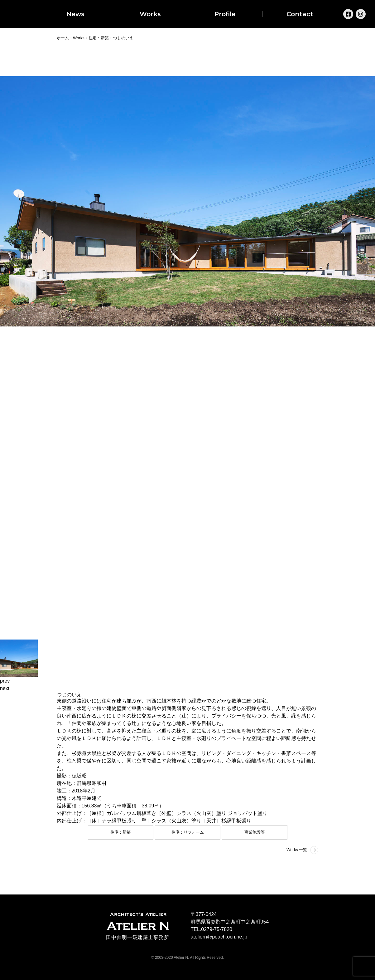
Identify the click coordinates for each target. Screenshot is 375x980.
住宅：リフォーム (188, 832)
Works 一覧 (297, 850)
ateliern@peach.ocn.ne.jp (219, 937)
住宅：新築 (120, 832)
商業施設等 (255, 832)
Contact (300, 14)
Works (150, 14)
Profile (225, 14)
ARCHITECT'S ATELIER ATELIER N (138, 921)
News (75, 14)
